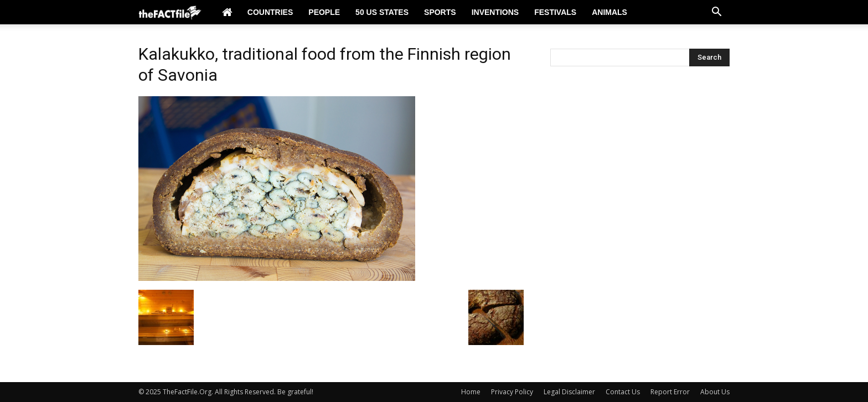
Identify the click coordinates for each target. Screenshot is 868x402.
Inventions (495, 12)
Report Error (670, 392)
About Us (715, 392)
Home (471, 392)
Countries (270, 12)
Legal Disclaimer (569, 392)
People (324, 12)
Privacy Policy (512, 392)
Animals (609, 12)
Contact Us (623, 392)
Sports (440, 12)
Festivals (555, 12)
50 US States (382, 12)
